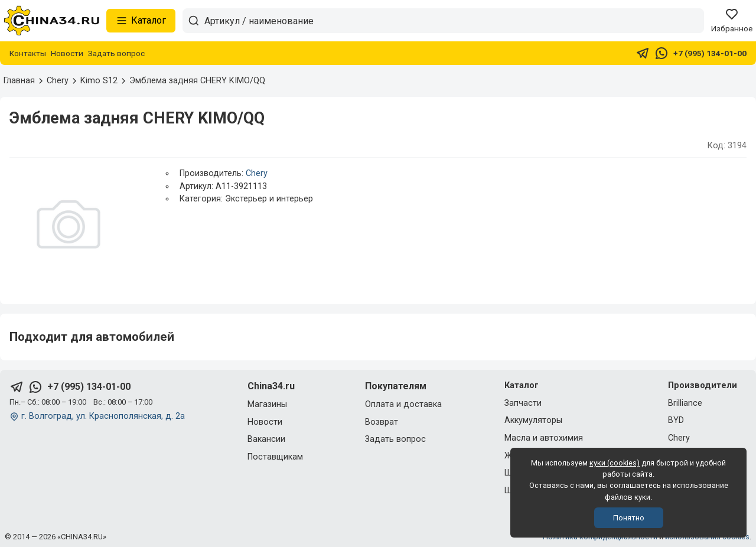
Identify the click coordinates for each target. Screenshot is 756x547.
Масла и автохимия (544, 438)
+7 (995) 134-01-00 (710, 53)
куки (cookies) (615, 463)
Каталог (141, 21)
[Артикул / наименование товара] (454, 21)
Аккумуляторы (533, 420)
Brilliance (685, 403)
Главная (19, 81)
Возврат (382, 422)
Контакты (28, 53)
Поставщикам (275, 457)
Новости (67, 53)
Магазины (267, 404)
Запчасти (523, 403)
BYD (676, 420)
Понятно (629, 518)
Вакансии (266, 439)
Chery (257, 173)
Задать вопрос (116, 53)
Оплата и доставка (403, 404)
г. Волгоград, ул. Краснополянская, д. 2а (103, 416)
